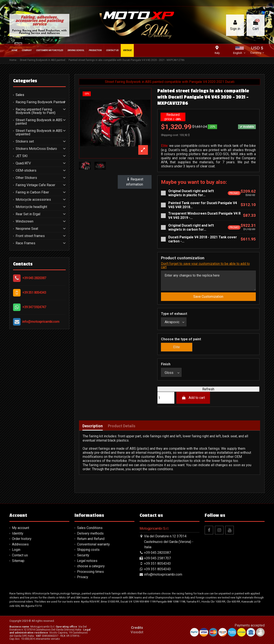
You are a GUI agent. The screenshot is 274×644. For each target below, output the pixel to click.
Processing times (90, 572)
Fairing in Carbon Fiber (32, 192)
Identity (18, 533)
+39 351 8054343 (34, 293)
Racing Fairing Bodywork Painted (40, 102)
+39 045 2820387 (34, 278)
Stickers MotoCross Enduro (36, 149)
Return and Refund (91, 539)
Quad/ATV (23, 163)
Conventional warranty (93, 544)
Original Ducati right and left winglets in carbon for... (191, 227)
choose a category (91, 566)
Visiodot (137, 632)
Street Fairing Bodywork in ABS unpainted (39, 133)
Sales (20, 95)
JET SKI (22, 156)
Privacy (83, 577)
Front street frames (30, 236)
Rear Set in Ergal (28, 214)
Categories (25, 81)
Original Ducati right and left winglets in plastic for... (191, 193)
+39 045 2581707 (157, 558)
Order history (22, 539)
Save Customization (208, 297)
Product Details (122, 426)
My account (21, 528)
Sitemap (18, 561)
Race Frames (25, 243)
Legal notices (87, 561)
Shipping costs (88, 550)
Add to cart (193, 398)
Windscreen (25, 221)
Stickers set (25, 141)
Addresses (20, 544)
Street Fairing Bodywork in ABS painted (39, 122)
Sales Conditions (90, 528)
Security (83, 555)
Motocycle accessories (33, 200)
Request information (135, 182)
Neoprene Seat (27, 229)
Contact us (20, 555)
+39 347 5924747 (34, 307)
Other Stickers (26, 178)
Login (16, 550)
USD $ (257, 51)
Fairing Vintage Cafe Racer (35, 185)
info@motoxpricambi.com (41, 322)
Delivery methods (90, 533)
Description (93, 426)
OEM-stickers (26, 171)
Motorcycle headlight (31, 207)
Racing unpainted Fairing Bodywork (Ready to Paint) (36, 111)
